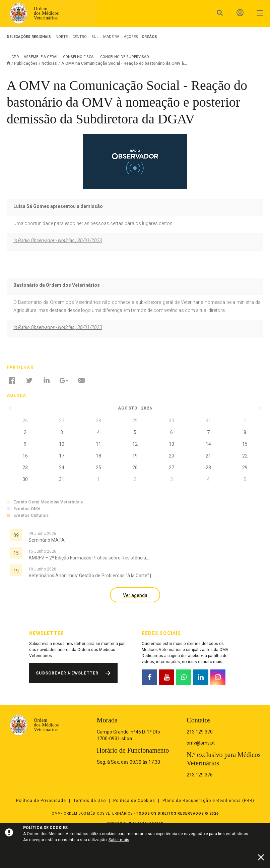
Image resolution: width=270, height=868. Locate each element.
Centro (80, 37)
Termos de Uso (90, 801)
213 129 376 (200, 775)
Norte (62, 37)
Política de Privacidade (41, 801)
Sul (95, 37)
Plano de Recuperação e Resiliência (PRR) (208, 801)
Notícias (49, 63)
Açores (131, 37)
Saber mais (119, 840)
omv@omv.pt (201, 743)
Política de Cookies (134, 801)
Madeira (111, 37)
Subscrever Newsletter (67, 673)
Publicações (26, 63)
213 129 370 (200, 732)
